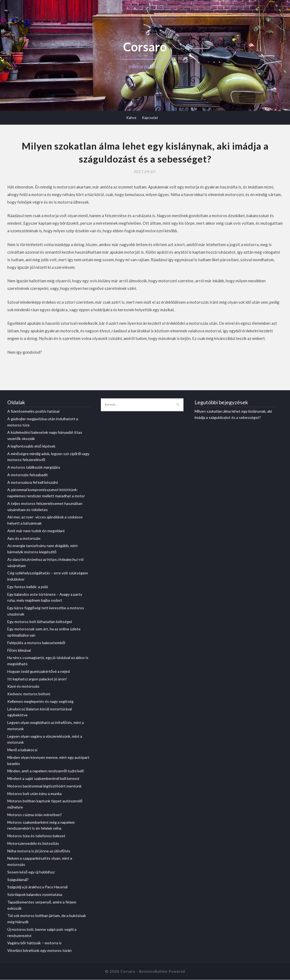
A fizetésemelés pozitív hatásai (33, 411)
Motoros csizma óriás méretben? (35, 815)
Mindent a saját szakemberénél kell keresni (43, 779)
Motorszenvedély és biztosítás (33, 844)
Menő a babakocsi (22, 750)
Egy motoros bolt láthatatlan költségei (40, 622)
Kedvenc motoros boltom (29, 694)
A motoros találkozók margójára (34, 467)
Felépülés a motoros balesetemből (36, 643)
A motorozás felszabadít (28, 475)
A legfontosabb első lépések (31, 446)
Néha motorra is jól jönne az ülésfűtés (39, 851)
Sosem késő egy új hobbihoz (31, 872)
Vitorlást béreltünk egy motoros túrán (39, 951)
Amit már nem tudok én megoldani (36, 531)
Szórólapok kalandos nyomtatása (35, 895)
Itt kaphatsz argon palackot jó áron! (37, 679)
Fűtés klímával (19, 650)
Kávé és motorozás (23, 687)
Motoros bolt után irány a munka (34, 794)
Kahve (131, 118)
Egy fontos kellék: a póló (28, 587)
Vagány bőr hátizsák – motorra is (34, 943)
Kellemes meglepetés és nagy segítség (40, 702)
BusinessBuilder (154, 972)
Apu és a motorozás (24, 539)
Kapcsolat (150, 118)
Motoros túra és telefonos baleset (36, 836)
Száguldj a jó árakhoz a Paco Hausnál (37, 887)
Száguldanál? (18, 880)
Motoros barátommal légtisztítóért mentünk (44, 786)
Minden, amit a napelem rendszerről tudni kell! (46, 771)
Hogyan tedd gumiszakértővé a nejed (39, 672)
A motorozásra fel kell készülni (33, 483)
